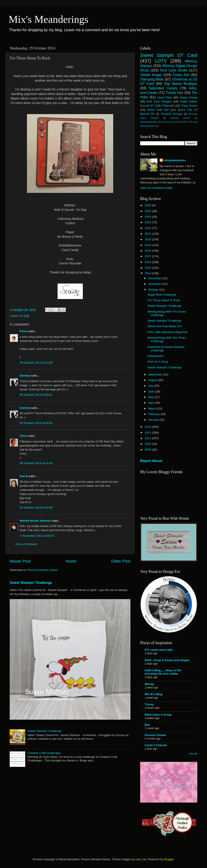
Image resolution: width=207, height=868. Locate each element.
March (153, 408)
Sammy (25, 376)
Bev (147, 725)
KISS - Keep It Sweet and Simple (167, 660)
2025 (148, 211)
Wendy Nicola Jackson (35, 521)
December (155, 278)
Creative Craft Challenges (44, 753)
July (151, 386)
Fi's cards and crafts (159, 650)
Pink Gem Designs (159, 102)
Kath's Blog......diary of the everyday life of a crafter (163, 672)
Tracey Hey (174, 93)
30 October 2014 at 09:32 (36, 423)
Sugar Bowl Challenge (162, 295)
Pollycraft (168, 106)
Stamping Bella (152, 79)
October (154, 290)
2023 (148, 222)
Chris (23, 436)
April (151, 403)
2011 (148, 438)
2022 (148, 228)
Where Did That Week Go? (165, 326)
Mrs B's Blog (154, 694)
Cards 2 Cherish (156, 745)
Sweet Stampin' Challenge (31, 583)
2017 (148, 256)
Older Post (121, 561)
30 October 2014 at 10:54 (36, 463)
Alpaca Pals (185, 110)
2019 (148, 245)
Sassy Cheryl (188, 97)
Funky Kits (181, 75)
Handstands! (156, 356)
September (156, 374)
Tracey (149, 704)
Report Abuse (151, 461)
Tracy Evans (189, 106)
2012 (148, 433)
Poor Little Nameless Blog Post (168, 332)
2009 (148, 450)
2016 (148, 262)
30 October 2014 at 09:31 (36, 395)
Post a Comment (26, 544)
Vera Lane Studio (174, 70)
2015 (148, 268)
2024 (148, 217)
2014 (148, 273)
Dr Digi (24, 316)
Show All (193, 754)
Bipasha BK (147, 114)
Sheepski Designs (172, 114)
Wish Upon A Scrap (158, 715)
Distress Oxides (180, 118)
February (154, 414)
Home (71, 561)
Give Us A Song (158, 362)
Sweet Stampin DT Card (169, 55)
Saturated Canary (163, 88)
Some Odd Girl (158, 110)
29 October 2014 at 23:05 (36, 363)
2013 (148, 427)
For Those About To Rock (164, 300)
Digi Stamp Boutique (181, 84)
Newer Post (20, 561)
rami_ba (141, 859)
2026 (148, 205)
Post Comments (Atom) (43, 570)
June (152, 391)
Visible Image (151, 75)
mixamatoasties (175, 160)
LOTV (161, 61)
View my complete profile (156, 188)
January (154, 420)
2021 (148, 234)
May (151, 397)
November (155, 284)
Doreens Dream (155, 735)
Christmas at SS (170, 122)
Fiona (24, 331)
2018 (148, 251)
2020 (148, 239)
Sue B (24, 476)
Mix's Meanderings (49, 19)
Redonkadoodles (149, 122)
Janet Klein (165, 97)
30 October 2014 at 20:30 (36, 508)
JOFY (186, 122)
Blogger (169, 859)
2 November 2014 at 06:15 (37, 536)
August (153, 380)
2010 (148, 444)
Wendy (149, 684)
